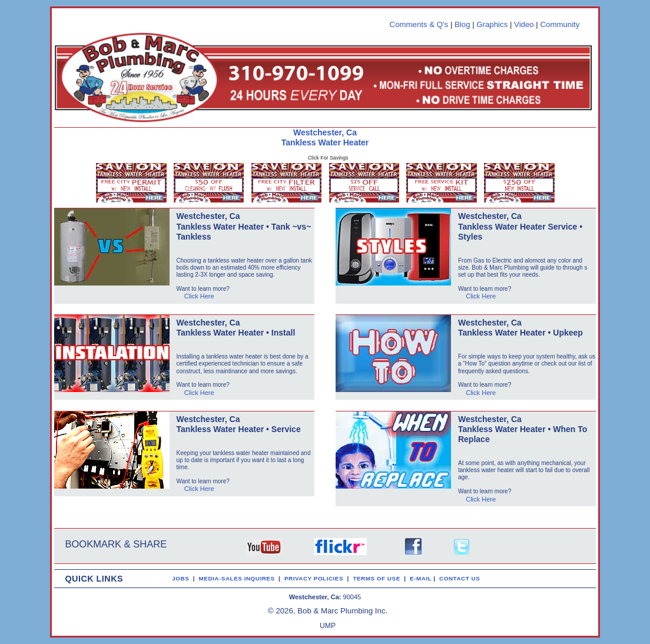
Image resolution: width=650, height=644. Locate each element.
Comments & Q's (419, 24)
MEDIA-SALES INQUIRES (239, 578)
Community (560, 24)
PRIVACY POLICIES (316, 578)
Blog (462, 24)
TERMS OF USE (378, 578)
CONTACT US (462, 578)
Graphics (492, 24)
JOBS (180, 578)
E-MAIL (422, 578)
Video (524, 24)
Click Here (199, 296)
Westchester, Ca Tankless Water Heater (325, 137)
